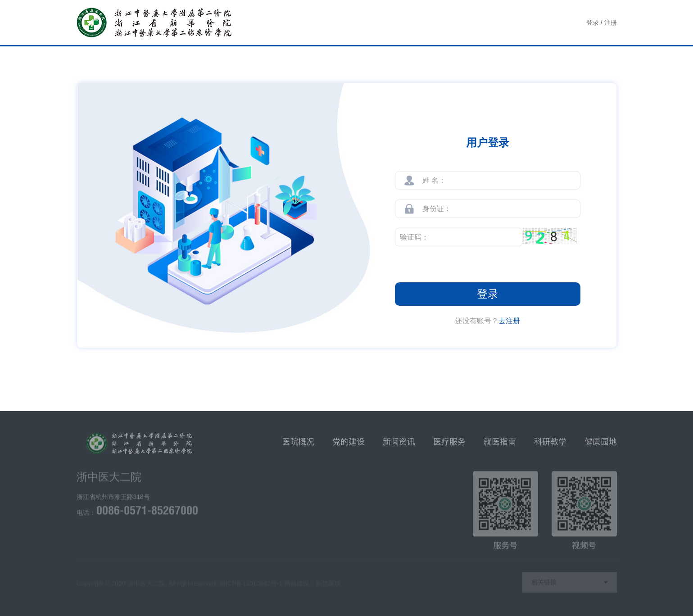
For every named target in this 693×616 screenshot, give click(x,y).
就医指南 (500, 445)
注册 (611, 23)
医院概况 (298, 445)
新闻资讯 (399, 445)
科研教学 (550, 445)
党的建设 (349, 445)
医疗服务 (449, 445)
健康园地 (601, 445)
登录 (593, 23)
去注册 (509, 321)
